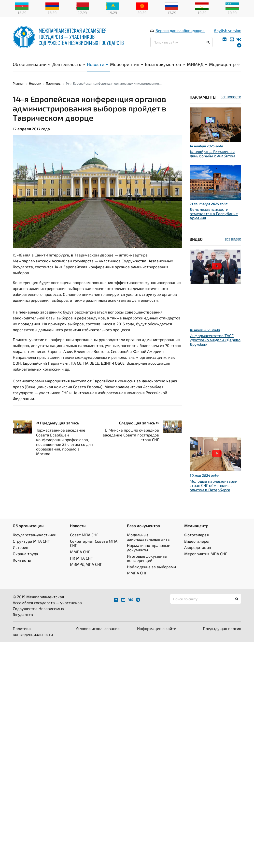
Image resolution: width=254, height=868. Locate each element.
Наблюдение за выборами (151, 567)
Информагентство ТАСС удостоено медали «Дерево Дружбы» (215, 340)
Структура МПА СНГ (31, 541)
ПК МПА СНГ (81, 558)
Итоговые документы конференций (147, 558)
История (21, 547)
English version (228, 30)
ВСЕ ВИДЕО (233, 239)
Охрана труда (25, 554)
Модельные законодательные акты (149, 537)
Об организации (32, 64)
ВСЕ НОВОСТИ (231, 97)
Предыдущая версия (222, 628)
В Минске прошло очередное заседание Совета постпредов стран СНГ (131, 435)
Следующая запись (139, 423)
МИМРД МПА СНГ (86, 564)
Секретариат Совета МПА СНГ (94, 543)
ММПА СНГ (80, 552)
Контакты (22, 560)
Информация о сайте (157, 628)
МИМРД (197, 64)
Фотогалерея (197, 535)
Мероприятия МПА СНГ (206, 554)
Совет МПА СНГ (84, 535)
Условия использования (98, 628)
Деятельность (69, 64)
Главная (19, 83)
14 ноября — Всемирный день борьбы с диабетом (212, 154)
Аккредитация (198, 547)
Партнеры (54, 83)
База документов (165, 64)
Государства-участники (35, 535)
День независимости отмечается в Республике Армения (214, 213)
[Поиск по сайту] (181, 42)
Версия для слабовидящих (180, 30)
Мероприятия (127, 64)
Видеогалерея (197, 541)
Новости (98, 64)
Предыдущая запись (58, 423)
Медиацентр (224, 64)
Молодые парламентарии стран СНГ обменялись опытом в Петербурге (213, 485)
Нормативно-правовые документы (149, 547)
